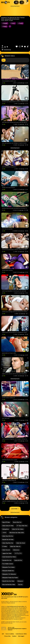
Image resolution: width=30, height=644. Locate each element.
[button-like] (5, 47)
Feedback (14, 636)
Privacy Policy (7, 636)
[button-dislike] (7, 47)
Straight (11, 20)
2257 (3, 634)
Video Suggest (21, 636)
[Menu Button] (16, 2)
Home (3, 20)
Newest (7, 20)
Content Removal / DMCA (21, 634)
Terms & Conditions (10, 634)
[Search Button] (22, 2)
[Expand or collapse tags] (10, 26)
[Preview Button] (26, 78)
